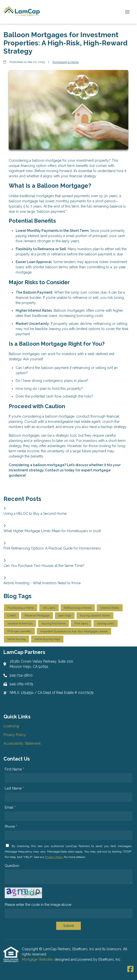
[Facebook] (130, 969)
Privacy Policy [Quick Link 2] (15, 735)
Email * (10, 807)
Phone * (11, 827)
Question (12, 866)
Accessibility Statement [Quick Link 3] (22, 743)
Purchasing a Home (66, 62)
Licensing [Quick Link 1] (11, 726)
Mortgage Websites (38, 959)
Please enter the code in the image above (38, 905)
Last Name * (14, 788)
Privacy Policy (54, 857)
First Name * (14, 769)
